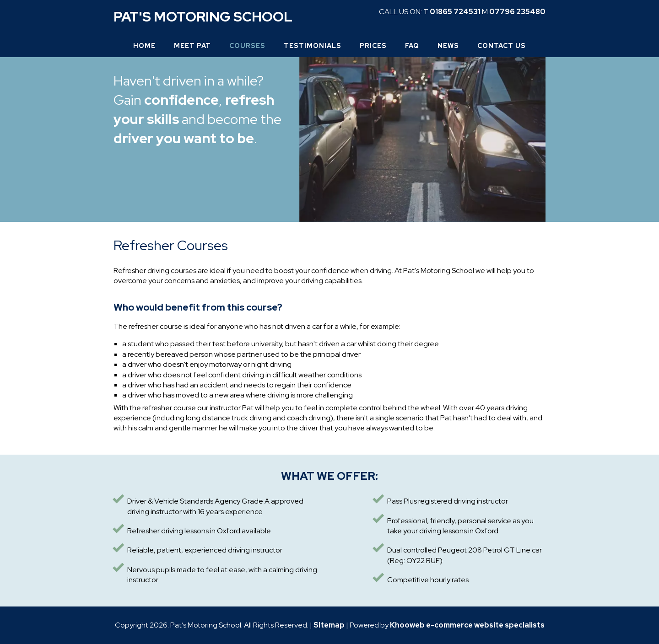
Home (144, 46)
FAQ (412, 46)
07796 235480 (517, 12)
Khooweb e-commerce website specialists (467, 625)
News (448, 46)
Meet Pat (192, 46)
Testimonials (313, 46)
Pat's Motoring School (203, 16)
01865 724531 (455, 12)
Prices (373, 46)
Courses (247, 46)
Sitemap (329, 625)
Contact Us (502, 46)
